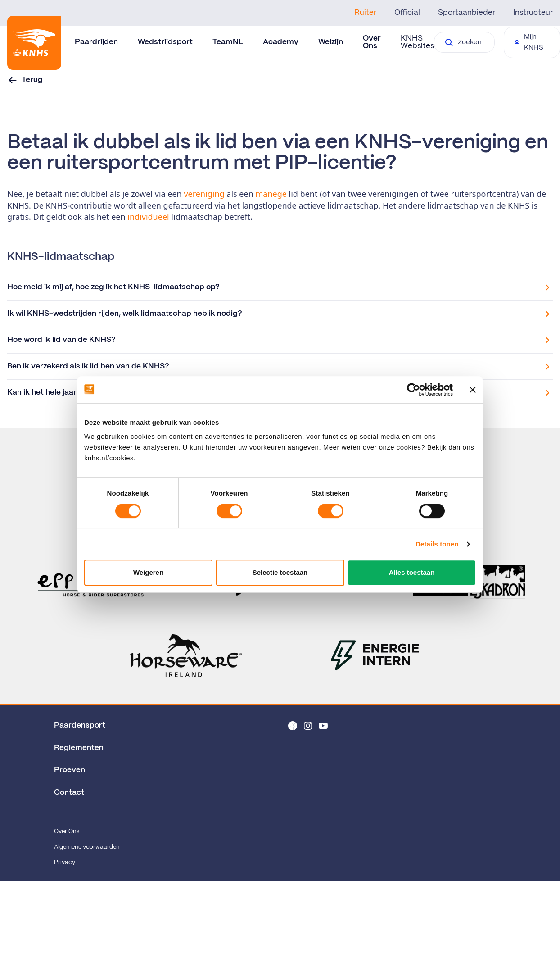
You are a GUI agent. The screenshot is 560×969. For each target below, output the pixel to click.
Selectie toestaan (280, 572)
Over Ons (67, 831)
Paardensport (80, 725)
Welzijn (331, 42)
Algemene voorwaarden (87, 847)
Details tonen (437, 544)
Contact (69, 792)
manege (272, 194)
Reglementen (79, 748)
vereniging (205, 194)
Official (407, 13)
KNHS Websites (417, 42)
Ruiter (365, 13)
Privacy (65, 862)
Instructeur (533, 13)
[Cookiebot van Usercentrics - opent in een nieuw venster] (413, 390)
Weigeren (148, 572)
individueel (149, 217)
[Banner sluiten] (473, 390)
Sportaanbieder (467, 13)
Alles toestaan (412, 572)
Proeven (70, 770)
